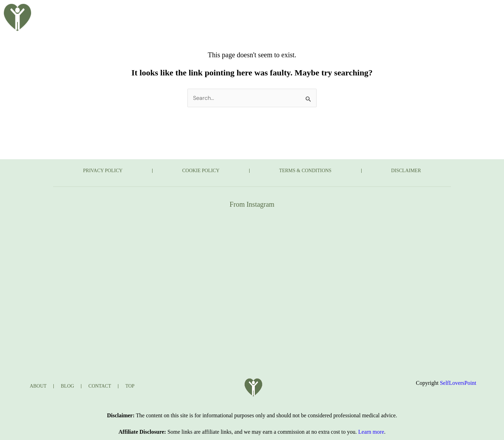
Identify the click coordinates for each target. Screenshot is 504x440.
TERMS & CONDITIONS (305, 171)
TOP (130, 386)
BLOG (233, 12)
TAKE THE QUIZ (279, 12)
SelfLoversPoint (458, 383)
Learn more (371, 432)
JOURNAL (331, 12)
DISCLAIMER (406, 171)
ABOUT (199, 12)
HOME (165, 12)
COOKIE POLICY (201, 171)
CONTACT (375, 12)
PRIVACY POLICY (103, 171)
